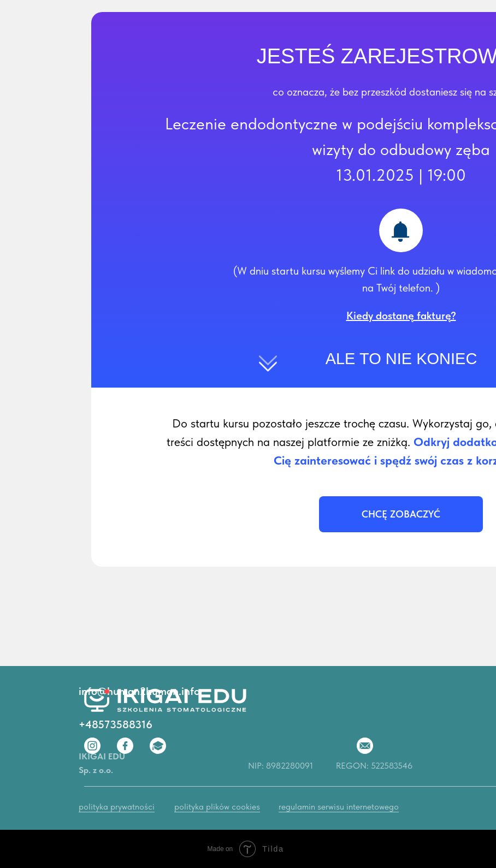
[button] (401, 316)
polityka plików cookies (217, 807)
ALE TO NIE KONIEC (401, 359)
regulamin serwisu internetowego (339, 807)
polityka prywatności (117, 807)
